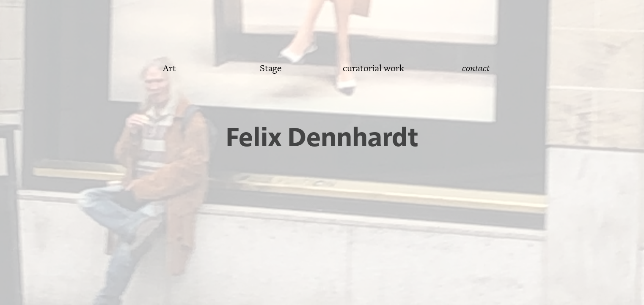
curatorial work (373, 68)
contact (476, 68)
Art (169, 68)
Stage (271, 68)
